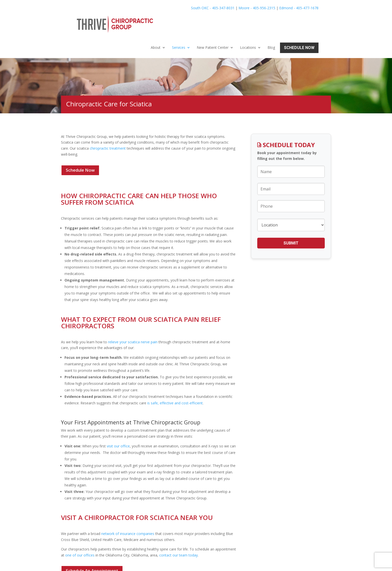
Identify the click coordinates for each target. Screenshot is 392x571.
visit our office (118, 420)
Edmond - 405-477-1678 (299, 8)
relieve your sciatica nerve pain (132, 316)
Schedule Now (299, 22)
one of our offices (80, 529)
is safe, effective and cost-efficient (175, 377)
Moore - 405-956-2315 (257, 8)
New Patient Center (213, 22)
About (156, 22)
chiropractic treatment (108, 122)
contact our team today (178, 529)
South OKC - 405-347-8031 (213, 8)
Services (179, 22)
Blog (271, 22)
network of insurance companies (128, 508)
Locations (248, 22)
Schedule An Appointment (92, 545)
